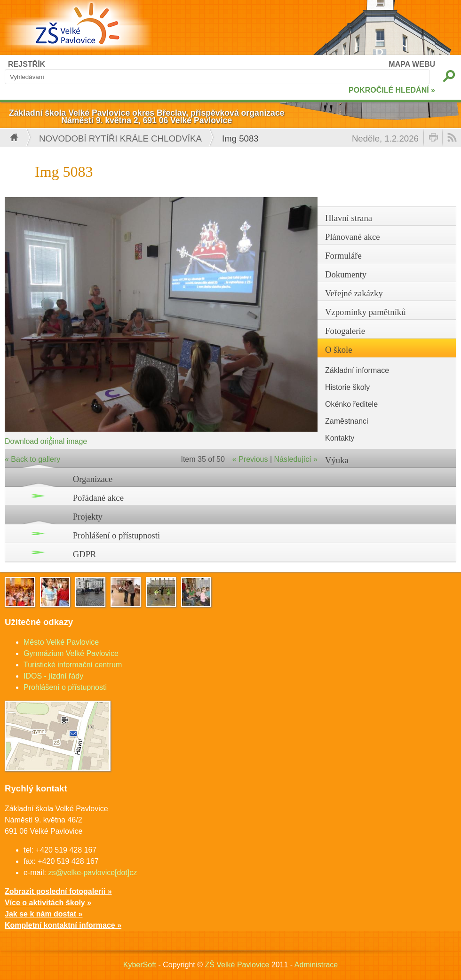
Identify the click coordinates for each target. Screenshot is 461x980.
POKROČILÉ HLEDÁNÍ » (392, 90)
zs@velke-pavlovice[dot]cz (92, 873)
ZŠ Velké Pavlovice (237, 965)
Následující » (296, 459)
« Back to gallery (32, 459)
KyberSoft (140, 965)
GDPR (85, 554)
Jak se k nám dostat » (44, 914)
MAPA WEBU (412, 64)
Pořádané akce (98, 498)
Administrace (316, 965)
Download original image (46, 441)
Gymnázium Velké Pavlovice (71, 653)
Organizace (93, 479)
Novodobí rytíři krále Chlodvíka (120, 138)
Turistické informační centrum (73, 665)
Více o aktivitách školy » (48, 903)
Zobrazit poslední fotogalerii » (58, 891)
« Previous (250, 459)
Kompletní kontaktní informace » (63, 925)
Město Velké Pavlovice (61, 642)
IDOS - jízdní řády (53, 676)
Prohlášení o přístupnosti (117, 535)
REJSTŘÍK (27, 64)
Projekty (88, 517)
